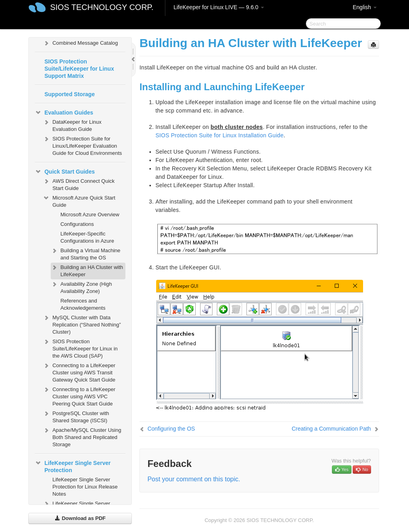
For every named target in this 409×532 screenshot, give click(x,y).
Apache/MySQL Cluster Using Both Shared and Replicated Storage (82, 436)
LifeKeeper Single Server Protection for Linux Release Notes (85, 487)
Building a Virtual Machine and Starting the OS (85, 253)
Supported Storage (69, 94)
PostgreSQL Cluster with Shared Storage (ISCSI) (76, 416)
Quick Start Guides (65, 172)
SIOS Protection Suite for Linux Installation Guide (219, 135)
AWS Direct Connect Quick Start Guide (79, 184)
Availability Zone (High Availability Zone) (81, 287)
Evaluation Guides (64, 113)
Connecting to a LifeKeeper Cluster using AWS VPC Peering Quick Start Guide (79, 396)
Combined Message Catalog (80, 43)
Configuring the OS (171, 429)
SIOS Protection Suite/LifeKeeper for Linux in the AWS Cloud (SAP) (80, 348)
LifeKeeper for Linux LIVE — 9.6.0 (218, 7)
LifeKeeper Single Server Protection (73, 466)
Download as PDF (80, 518)
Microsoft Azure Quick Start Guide (79, 201)
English (365, 7)
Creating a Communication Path (331, 429)
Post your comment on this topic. (194, 479)
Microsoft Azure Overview (90, 215)
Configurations (77, 224)
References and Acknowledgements (83, 304)
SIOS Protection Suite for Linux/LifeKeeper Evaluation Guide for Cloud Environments (82, 145)
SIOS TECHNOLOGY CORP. (102, 7)
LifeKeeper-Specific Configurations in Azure (87, 237)
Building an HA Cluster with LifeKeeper (87, 270)
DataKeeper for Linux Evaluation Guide (72, 125)
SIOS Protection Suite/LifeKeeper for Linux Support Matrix (79, 69)
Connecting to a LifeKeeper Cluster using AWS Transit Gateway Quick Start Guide (79, 372)
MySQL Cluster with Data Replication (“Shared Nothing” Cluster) (82, 324)
